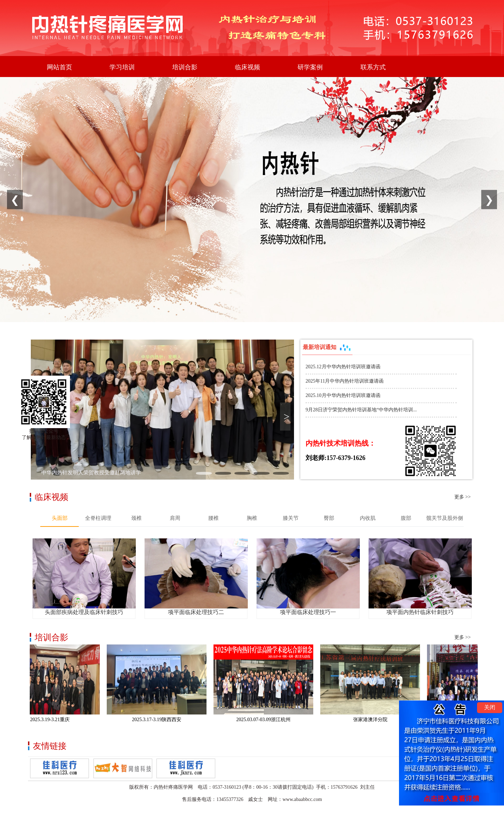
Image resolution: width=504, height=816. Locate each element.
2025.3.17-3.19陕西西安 (159, 720)
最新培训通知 (327, 348)
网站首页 (59, 67)
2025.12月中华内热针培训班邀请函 (343, 367)
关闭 (490, 707)
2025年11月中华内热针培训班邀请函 (345, 381)
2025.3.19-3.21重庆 (52, 720)
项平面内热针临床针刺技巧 (420, 612)
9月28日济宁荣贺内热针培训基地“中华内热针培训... (361, 410)
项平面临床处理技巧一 (308, 612)
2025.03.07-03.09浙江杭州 (266, 720)
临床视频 (247, 67)
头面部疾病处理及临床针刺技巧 (84, 612)
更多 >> (463, 497)
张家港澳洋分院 (373, 720)
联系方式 (373, 67)
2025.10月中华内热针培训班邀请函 (343, 395)
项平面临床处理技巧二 (196, 612)
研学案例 (310, 67)
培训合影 (185, 67)
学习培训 (122, 67)
